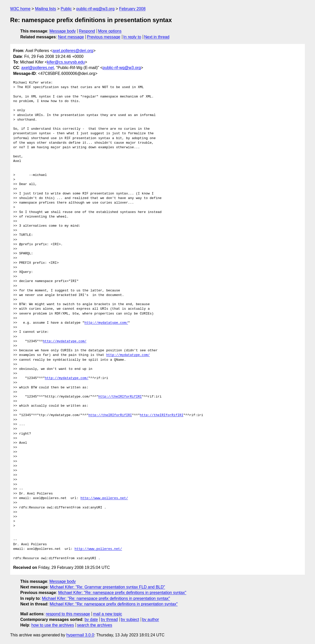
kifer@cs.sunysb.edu (66, 62)
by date (91, 620)
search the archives (95, 625)
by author (151, 620)
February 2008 (132, 9)
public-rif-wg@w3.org (95, 9)
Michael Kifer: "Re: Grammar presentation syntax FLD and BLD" (108, 587)
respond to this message (68, 614)
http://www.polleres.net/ (104, 498)
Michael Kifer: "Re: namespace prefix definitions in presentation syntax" (122, 593)
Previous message (104, 37)
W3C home (20, 9)
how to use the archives (53, 625)
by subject (130, 620)
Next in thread (157, 37)
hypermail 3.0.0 (80, 635)
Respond (87, 31)
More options (110, 31)
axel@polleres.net (38, 68)
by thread (109, 620)
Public (66, 9)
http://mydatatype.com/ (106, 323)
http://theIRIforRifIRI (120, 397)
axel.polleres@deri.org (73, 51)
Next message (71, 37)
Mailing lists (46, 9)
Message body (63, 31)
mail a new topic (108, 614)
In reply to (132, 37)
